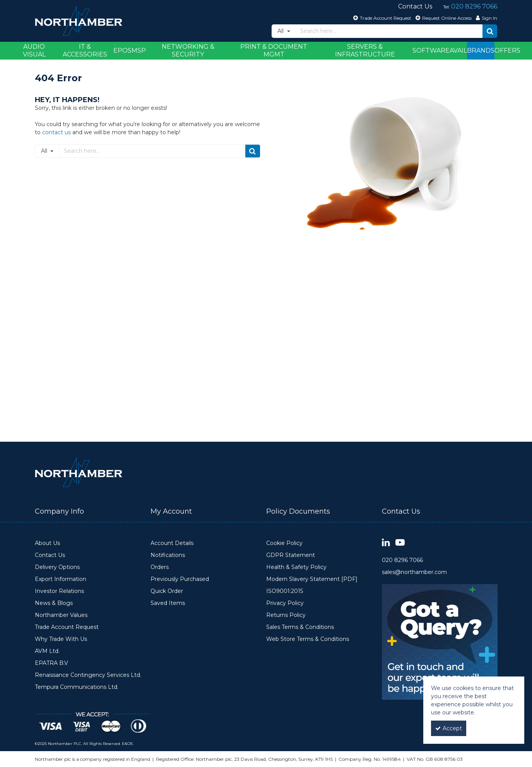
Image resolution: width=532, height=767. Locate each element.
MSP (139, 50)
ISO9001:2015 (285, 591)
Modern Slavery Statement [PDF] (312, 579)
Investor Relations (59, 591)
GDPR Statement (291, 555)
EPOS (122, 50)
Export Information (61, 579)
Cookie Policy (284, 543)
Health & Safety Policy (296, 567)
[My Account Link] (486, 18)
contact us (56, 132)
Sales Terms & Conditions (300, 627)
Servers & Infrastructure (365, 50)
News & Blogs (54, 603)
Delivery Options (57, 567)
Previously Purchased (180, 579)
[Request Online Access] (443, 18)
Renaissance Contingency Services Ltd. (88, 675)
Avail (458, 50)
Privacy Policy (285, 603)
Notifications (168, 555)
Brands (481, 50)
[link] (386, 543)
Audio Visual (34, 50)
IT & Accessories (85, 50)
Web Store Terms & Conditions (308, 639)
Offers (507, 50)
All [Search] (281, 31)
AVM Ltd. (47, 651)
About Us (47, 543)
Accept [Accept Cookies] (449, 728)
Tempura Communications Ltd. (77, 687)
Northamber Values (61, 615)
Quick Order (167, 591)
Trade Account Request (67, 627)
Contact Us (50, 555)
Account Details (172, 543)
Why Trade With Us (61, 639)
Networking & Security (188, 50)
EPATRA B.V (51, 663)
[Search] (389, 31)
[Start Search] (490, 31)
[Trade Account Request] (381, 18)
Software (431, 50)
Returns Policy (286, 615)
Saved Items (168, 603)
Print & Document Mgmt (274, 50)
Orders (160, 567)
